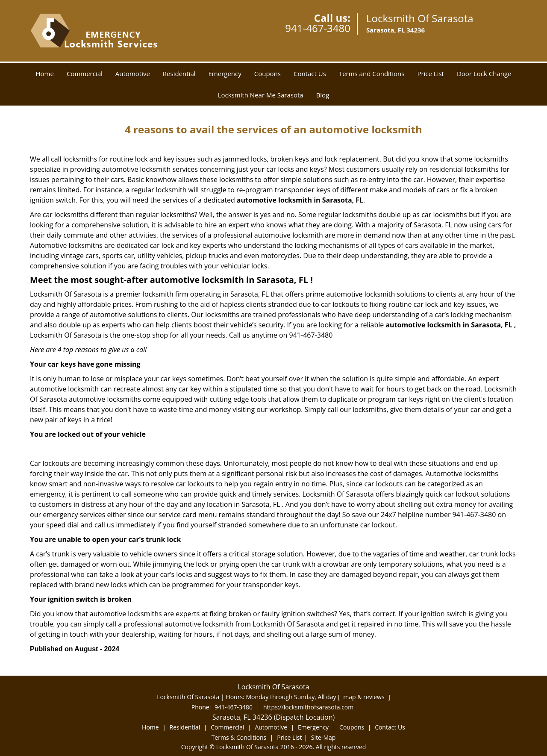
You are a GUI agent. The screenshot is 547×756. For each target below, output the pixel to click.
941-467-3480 (318, 28)
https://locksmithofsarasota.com (308, 707)
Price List (431, 74)
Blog (323, 95)
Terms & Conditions (239, 737)
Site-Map (323, 737)
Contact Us (310, 74)
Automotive (133, 74)
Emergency (225, 74)
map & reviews (365, 697)
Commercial (85, 74)
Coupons (268, 74)
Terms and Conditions (372, 74)
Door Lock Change (484, 74)
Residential (179, 74)
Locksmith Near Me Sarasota (261, 95)
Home (45, 74)
